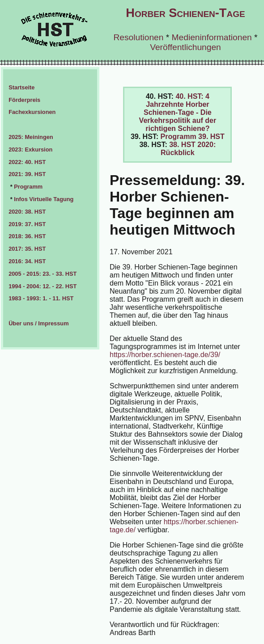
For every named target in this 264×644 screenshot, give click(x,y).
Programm (28, 187)
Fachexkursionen (32, 112)
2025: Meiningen (31, 137)
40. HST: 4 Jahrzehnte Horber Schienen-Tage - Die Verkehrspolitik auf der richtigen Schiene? (178, 112)
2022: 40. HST (27, 162)
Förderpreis (24, 100)
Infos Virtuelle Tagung (44, 199)
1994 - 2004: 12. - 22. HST (43, 286)
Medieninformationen (212, 37)
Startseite (21, 87)
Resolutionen (138, 37)
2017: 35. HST (27, 249)
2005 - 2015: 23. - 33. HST (43, 274)
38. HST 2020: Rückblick (188, 149)
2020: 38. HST (27, 212)
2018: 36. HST (27, 236)
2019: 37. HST (27, 224)
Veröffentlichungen (185, 47)
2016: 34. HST (27, 261)
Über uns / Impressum (38, 323)
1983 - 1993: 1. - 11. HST (41, 298)
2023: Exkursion (30, 149)
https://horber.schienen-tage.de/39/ (165, 355)
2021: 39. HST (27, 174)
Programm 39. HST (193, 137)
